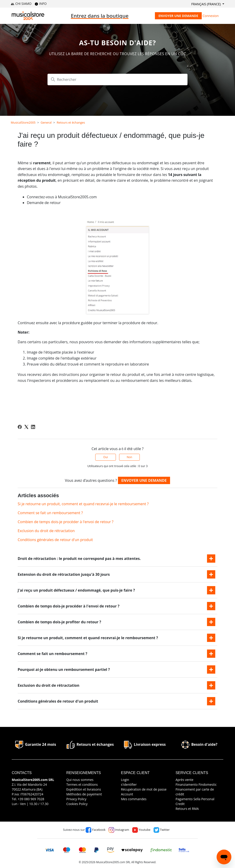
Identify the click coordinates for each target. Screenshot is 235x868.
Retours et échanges (71, 122)
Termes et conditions (82, 784)
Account (127, 794)
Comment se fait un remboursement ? (50, 513)
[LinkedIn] (33, 427)
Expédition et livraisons (84, 789)
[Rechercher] (117, 79)
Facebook (95, 830)
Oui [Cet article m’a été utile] (106, 457)
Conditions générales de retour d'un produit (55, 540)
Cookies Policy (77, 804)
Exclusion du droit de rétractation (46, 531)
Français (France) (207, 4)
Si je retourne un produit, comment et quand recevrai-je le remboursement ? (83, 504)
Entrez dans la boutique (100, 16)
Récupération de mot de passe (144, 789)
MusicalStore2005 (23, 122)
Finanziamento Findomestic (196, 784)
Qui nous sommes (80, 780)
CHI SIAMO (21, 4)
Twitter (162, 830)
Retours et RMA (187, 809)
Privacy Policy (76, 799)
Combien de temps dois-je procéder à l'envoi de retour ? (66, 522)
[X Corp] (26, 427)
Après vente (185, 780)
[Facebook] (20, 427)
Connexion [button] (211, 16)
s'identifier (129, 784)
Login (125, 780)
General (46, 122)
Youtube (141, 830)
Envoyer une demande (178, 16)
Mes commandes (134, 799)
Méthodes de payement (84, 794)
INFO (41, 4)
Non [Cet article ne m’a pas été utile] (129, 457)
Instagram (119, 830)
